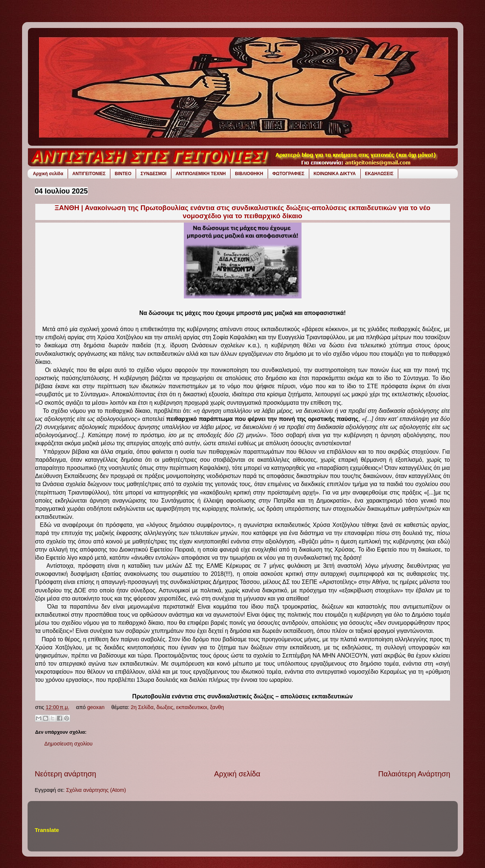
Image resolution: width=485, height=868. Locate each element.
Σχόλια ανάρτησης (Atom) (96, 790)
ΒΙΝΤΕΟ (123, 174)
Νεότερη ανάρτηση (66, 774)
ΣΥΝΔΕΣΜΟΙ (153, 174)
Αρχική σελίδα (48, 174)
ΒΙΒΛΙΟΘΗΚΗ (249, 174)
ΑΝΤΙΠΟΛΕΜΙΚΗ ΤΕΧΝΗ (201, 174)
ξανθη (217, 707)
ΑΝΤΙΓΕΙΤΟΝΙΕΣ (89, 174)
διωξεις (165, 707)
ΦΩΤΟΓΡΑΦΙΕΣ (288, 174)
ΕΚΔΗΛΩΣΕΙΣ (379, 174)
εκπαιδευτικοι (192, 707)
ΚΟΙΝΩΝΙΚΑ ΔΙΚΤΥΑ (335, 174)
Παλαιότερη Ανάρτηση (414, 774)
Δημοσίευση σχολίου (69, 744)
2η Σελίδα (142, 707)
